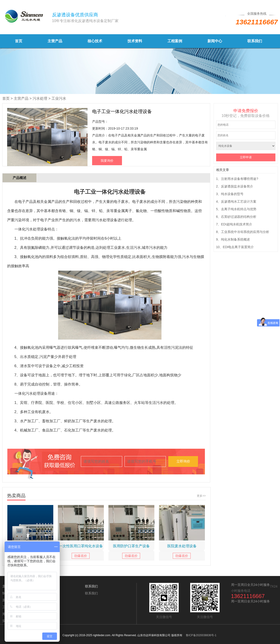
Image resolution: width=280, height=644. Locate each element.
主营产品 (55, 41)
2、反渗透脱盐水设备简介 (235, 186)
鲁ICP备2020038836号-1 (201, 635)
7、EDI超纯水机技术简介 (234, 224)
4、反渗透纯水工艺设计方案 (236, 201)
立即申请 (246, 157)
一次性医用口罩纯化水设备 (81, 546)
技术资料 (135, 41)
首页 (19, 41)
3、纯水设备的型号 (230, 194)
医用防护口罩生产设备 (131, 546)
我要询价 (107, 161)
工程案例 (175, 41)
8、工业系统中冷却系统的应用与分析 (243, 232)
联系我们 (255, 41)
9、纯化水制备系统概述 (233, 239)
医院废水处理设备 (182, 546)
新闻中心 (215, 41)
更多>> (201, 496)
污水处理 (40, 98)
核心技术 (95, 41)
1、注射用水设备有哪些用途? (237, 179)
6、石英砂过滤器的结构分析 (236, 217)
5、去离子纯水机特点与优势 (236, 209)
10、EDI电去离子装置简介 (235, 247)
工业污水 (59, 98)
